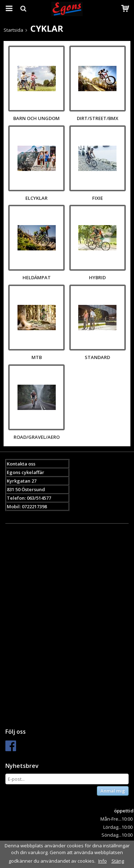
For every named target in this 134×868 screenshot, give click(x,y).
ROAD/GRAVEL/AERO (37, 437)
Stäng (118, 861)
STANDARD (97, 357)
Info (103, 861)
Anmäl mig (113, 791)
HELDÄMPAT (37, 277)
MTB (37, 357)
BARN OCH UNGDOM (36, 118)
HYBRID (97, 277)
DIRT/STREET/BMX (98, 118)
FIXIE (98, 198)
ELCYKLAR (36, 198)
